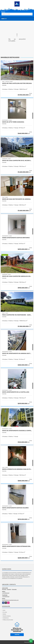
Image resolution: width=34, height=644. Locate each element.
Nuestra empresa (7, 616)
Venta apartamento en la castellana (16, 392)
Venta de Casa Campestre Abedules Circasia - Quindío (17, 276)
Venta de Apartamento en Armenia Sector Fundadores (17, 353)
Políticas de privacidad (8, 620)
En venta (5, 612)
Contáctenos (6, 618)
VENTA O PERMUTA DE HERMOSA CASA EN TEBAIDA (17, 469)
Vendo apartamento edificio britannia (16, 238)
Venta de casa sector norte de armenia (16, 199)
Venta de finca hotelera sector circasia (17, 83)
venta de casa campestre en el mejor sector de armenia (17, 161)
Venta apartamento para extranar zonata (17, 546)
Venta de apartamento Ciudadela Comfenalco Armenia (17, 431)
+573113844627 (6, 593)
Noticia (4, 614)
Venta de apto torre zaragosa (13, 122)
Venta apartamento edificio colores (15, 508)
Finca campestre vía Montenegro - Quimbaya (17, 315)
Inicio (4, 610)
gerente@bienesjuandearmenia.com (10, 600)
